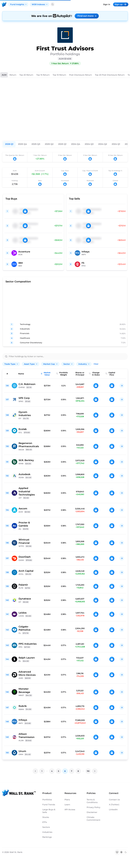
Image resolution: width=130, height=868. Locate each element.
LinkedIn (113, 810)
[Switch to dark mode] (126, 852)
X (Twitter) (114, 805)
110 (88, 771)
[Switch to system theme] (117, 852)
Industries (47, 832)
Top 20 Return (26, 75)
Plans (67, 800)
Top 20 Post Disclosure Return (110, 75)
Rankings (47, 837)
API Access (70, 810)
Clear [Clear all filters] (96, 364)
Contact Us (114, 800)
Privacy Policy (93, 807)
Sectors (46, 827)
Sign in (107, 4)
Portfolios (47, 800)
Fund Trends (49, 805)
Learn (67, 805)
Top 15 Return (43, 75)
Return (13, 75)
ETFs (45, 822)
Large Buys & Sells (49, 811)
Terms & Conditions (92, 801)
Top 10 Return (59, 75)
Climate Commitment (93, 819)
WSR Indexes (40, 4)
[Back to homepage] (4, 4)
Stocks (46, 817)
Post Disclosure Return (81, 75)
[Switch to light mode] (121, 852)
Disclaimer (92, 812)
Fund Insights (19, 4)
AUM (4, 75)
